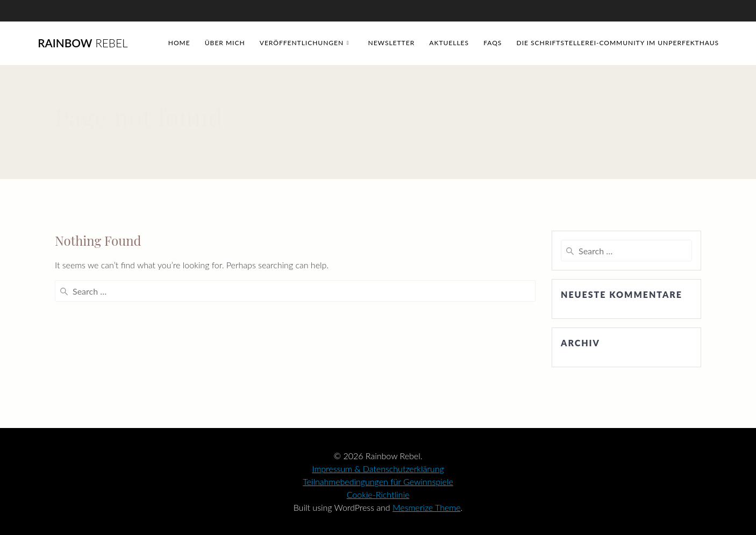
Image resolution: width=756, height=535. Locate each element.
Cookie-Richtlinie (378, 494)
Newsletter (391, 43)
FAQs (493, 43)
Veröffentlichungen (302, 43)
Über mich (225, 43)
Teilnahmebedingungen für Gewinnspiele (378, 481)
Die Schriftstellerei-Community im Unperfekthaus (618, 43)
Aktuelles (449, 43)
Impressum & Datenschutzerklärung (378, 469)
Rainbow (83, 43)
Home (179, 43)
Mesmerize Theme (427, 507)
